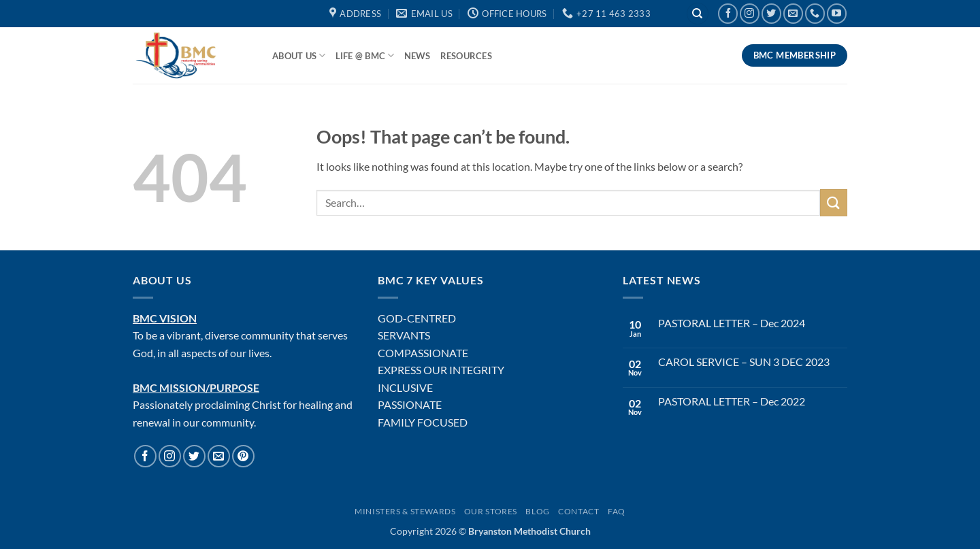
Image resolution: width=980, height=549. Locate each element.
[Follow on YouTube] (837, 13)
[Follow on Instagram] (750, 13)
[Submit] (834, 202)
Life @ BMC (365, 55)
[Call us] (815, 13)
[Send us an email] (793, 13)
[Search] (698, 14)
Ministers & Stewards (405, 511)
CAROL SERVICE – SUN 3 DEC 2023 (744, 362)
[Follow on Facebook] (728, 13)
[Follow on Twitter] (771, 13)
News (418, 56)
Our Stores (491, 511)
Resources (466, 56)
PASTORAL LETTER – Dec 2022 (732, 401)
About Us (299, 55)
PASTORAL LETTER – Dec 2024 (732, 323)
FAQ (617, 511)
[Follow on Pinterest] (243, 456)
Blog (537, 511)
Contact (578, 511)
